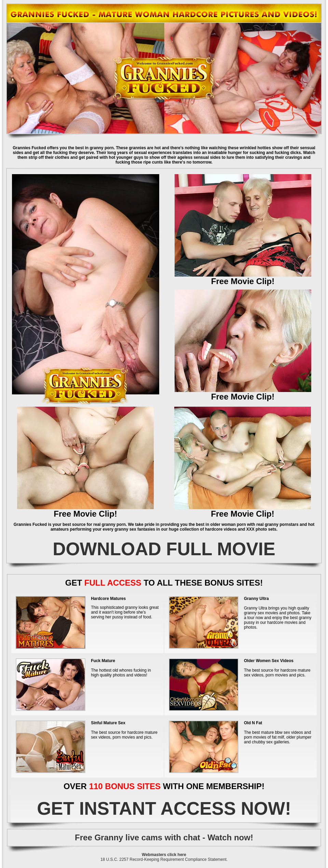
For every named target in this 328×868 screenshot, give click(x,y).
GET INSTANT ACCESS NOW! (164, 808)
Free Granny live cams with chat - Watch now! (164, 837)
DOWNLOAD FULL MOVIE (164, 549)
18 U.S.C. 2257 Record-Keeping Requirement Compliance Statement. (164, 859)
